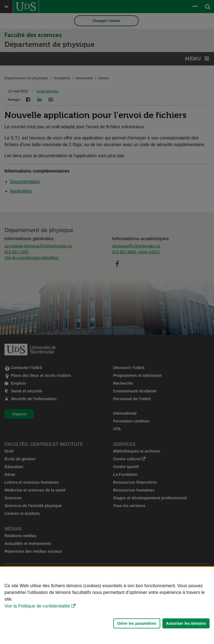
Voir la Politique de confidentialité (37, 606)
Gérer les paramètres (137, 623)
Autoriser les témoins (186, 623)
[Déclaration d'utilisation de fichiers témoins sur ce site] (107, 605)
